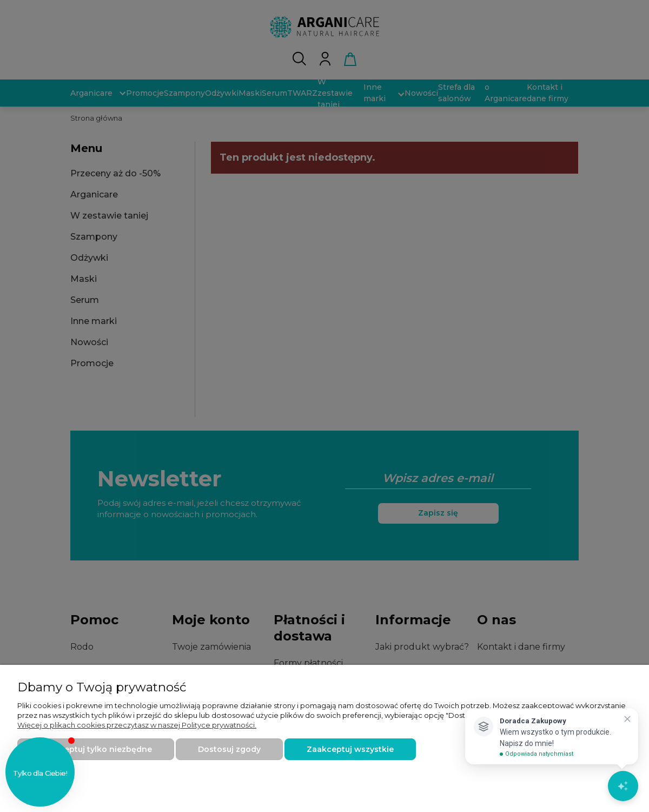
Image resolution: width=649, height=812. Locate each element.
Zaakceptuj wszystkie (350, 749)
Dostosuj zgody (229, 749)
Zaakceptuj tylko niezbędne (96, 749)
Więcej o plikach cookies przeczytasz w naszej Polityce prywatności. (137, 725)
